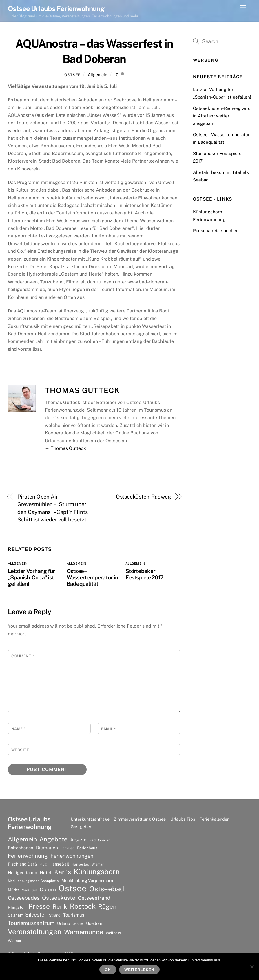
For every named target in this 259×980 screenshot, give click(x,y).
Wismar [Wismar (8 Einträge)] (15, 941)
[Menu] (243, 8)
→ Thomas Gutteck (65, 448)
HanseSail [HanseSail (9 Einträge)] (59, 864)
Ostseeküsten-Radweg (143, 497)
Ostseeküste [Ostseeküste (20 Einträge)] (59, 898)
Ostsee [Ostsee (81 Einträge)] (73, 888)
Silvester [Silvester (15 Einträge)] (36, 915)
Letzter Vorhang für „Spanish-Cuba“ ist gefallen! (31, 577)
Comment (23, 656)
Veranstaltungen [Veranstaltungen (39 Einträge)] (35, 932)
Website (20, 750)
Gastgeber (81, 827)
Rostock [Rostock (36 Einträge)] (83, 906)
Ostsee (72, 75)
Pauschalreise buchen (216, 231)
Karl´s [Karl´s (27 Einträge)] (63, 872)
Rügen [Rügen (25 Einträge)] (107, 907)
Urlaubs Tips (183, 819)
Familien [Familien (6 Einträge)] (68, 848)
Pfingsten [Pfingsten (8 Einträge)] (17, 907)
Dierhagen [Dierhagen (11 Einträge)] (47, 848)
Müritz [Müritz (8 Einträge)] (13, 890)
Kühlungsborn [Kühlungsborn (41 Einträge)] (97, 872)
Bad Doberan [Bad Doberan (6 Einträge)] (100, 840)
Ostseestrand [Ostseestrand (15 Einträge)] (94, 898)
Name (18, 729)
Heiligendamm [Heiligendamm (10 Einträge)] (22, 873)
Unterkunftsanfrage (90, 819)
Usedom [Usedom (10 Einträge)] (94, 923)
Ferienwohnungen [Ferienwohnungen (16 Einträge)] (72, 856)
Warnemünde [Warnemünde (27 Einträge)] (84, 932)
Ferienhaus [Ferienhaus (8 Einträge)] (87, 848)
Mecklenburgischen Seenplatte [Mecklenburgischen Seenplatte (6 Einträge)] (33, 881)
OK (108, 970)
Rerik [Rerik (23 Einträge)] (60, 907)
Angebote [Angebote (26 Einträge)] (53, 839)
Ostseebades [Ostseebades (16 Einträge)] (24, 898)
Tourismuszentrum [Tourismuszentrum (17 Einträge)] (31, 923)
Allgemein (97, 75)
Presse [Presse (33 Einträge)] (39, 906)
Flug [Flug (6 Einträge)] (43, 864)
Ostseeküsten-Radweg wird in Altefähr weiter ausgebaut (222, 116)
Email (108, 729)
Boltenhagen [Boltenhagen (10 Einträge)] (21, 848)
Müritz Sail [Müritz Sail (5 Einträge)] (29, 890)
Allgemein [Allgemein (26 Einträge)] (22, 839)
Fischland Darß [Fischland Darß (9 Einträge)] (22, 864)
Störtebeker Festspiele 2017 (144, 574)
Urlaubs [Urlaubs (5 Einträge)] (78, 924)
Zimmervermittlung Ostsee (140, 819)
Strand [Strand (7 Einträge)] (55, 915)
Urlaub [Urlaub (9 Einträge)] (64, 923)
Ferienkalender (214, 819)
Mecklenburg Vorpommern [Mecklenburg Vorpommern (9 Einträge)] (87, 880)
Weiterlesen (139, 970)
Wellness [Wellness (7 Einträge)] (113, 933)
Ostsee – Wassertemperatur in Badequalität (92, 577)
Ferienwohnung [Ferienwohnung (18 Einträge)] (28, 856)
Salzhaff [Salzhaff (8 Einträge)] (15, 915)
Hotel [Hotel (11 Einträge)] (46, 873)
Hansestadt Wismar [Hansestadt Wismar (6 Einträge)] (88, 864)
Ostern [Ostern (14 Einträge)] (48, 890)
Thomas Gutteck (82, 390)
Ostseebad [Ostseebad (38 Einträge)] (107, 889)
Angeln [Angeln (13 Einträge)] (78, 840)
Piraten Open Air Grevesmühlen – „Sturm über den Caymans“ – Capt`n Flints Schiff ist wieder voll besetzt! (52, 508)
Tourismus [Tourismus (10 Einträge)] (74, 915)
